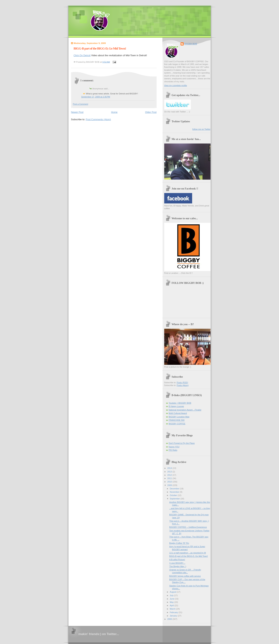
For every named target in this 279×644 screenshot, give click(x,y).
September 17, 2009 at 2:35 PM (96, 97)
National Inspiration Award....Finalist (185, 410)
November (175, 492)
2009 (170, 485)
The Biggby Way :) (178, 566)
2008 (170, 619)
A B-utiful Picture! (177, 559)
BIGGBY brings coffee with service (185, 576)
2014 (170, 468)
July (172, 595)
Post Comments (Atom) (98, 119)
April (172, 605)
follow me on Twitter (201, 129)
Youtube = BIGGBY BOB (180, 403)
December (175, 489)
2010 (170, 482)
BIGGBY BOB (191, 44)
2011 (170, 478)
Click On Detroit (82, 55)
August (173, 592)
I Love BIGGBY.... (177, 563)
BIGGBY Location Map (179, 417)
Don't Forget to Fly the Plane (182, 443)
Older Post (151, 112)
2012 (170, 475)
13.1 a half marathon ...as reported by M (188, 553)
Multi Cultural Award (178, 413)
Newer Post (77, 112)
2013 (170, 472)
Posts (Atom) (183, 385)
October (174, 495)
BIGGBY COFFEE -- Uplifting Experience (188, 527)
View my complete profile (176, 85)
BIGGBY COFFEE (177, 424)
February (174, 612)
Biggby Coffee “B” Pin (179, 543)
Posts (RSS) (182, 382)
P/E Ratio (173, 450)
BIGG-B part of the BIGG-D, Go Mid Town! (100, 48)
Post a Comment (81, 104)
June (172, 599)
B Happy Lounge (176, 406)
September (175, 499)
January (174, 616)
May (172, 602)
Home (114, 112)
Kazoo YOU (174, 447)
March (173, 609)
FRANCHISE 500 (177, 420)
